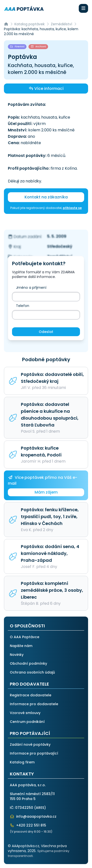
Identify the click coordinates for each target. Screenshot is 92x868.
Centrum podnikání (27, 722)
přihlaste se (72, 208)
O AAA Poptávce (25, 637)
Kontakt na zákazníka (46, 197)
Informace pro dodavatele (34, 704)
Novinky (17, 655)
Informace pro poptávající (34, 753)
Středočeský (60, 246)
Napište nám (21, 646)
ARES (40, 808)
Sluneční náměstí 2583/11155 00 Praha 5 (32, 796)
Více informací (46, 88)
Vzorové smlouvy (25, 713)
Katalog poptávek (30, 24)
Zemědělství (61, 24)
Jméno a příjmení (31, 288)
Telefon (23, 306)
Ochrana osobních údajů (32, 672)
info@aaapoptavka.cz (33, 816)
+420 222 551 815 (28, 825)
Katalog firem (22, 762)
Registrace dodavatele (31, 695)
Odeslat (46, 332)
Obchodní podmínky (28, 663)
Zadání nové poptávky (30, 744)
